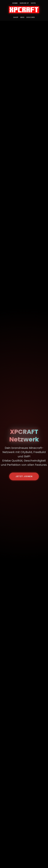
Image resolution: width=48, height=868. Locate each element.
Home (15, 3)
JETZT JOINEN (24, 477)
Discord (31, 17)
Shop (16, 17)
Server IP (24, 3)
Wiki (22, 17)
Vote (33, 3)
